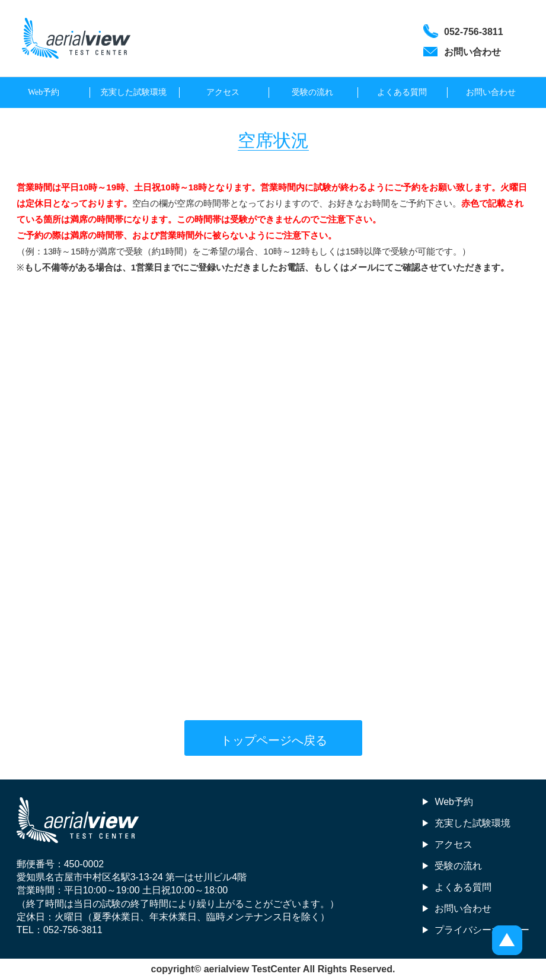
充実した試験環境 (133, 92)
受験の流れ (312, 92)
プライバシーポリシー (482, 930)
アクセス (223, 92)
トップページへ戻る (274, 740)
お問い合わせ (491, 92)
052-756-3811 (73, 930)
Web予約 (44, 92)
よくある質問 (402, 92)
